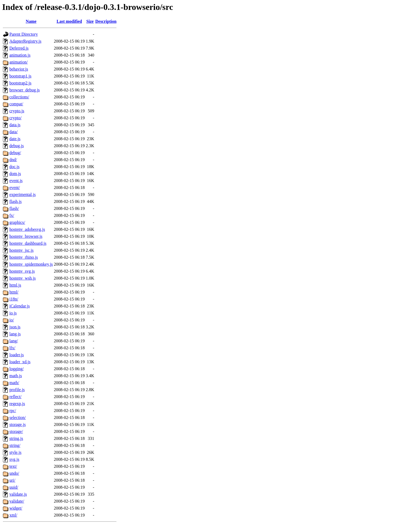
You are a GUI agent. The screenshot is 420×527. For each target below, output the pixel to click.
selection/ (18, 417)
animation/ (18, 62)
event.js (16, 181)
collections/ (19, 97)
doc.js (14, 167)
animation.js (20, 55)
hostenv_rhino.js (24, 257)
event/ (15, 188)
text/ (13, 466)
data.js (15, 125)
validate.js (18, 494)
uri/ (12, 480)
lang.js (15, 334)
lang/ (14, 341)
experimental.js (22, 194)
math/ (14, 383)
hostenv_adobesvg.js (27, 229)
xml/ (13, 515)
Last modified (69, 21)
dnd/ (13, 160)
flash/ (14, 208)
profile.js (17, 390)
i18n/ (14, 299)
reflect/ (15, 397)
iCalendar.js (20, 306)
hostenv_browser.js (26, 236)
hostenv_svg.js (22, 271)
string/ (15, 445)
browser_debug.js (25, 90)
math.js (16, 376)
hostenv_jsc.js (21, 250)
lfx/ (12, 348)
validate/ (17, 501)
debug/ (15, 153)
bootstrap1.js (20, 76)
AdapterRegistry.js (25, 41)
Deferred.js (19, 48)
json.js (15, 327)
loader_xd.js (20, 362)
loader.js (17, 355)
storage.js (18, 424)
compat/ (16, 104)
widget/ (16, 508)
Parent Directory (24, 34)
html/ (14, 292)
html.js (15, 285)
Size (90, 21)
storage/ (16, 431)
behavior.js (19, 69)
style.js (15, 452)
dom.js (15, 174)
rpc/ (13, 411)
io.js (13, 313)
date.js (15, 139)
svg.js (14, 459)
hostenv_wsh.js (22, 278)
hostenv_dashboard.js (28, 243)
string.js (16, 438)
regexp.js (17, 404)
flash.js (16, 201)
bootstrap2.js (20, 83)
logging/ (16, 369)
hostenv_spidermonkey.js (31, 264)
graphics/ (17, 222)
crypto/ (15, 118)
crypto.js (17, 111)
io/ (12, 320)
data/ (14, 132)
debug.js (17, 146)
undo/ (14, 473)
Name (31, 21)
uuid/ (14, 487)
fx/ (12, 215)
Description (106, 21)
